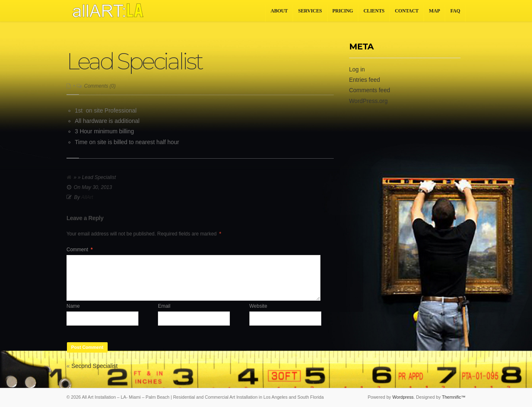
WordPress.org (368, 101)
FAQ (455, 11)
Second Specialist (95, 366)
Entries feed (365, 80)
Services (310, 11)
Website (258, 306)
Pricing (343, 11)
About (279, 11)
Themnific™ (454, 397)
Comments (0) (100, 86)
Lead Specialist (134, 61)
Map (434, 11)
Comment (80, 250)
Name (73, 306)
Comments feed (370, 90)
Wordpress (403, 397)
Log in (357, 69)
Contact (407, 11)
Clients (374, 11)
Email (164, 306)
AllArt (87, 197)
